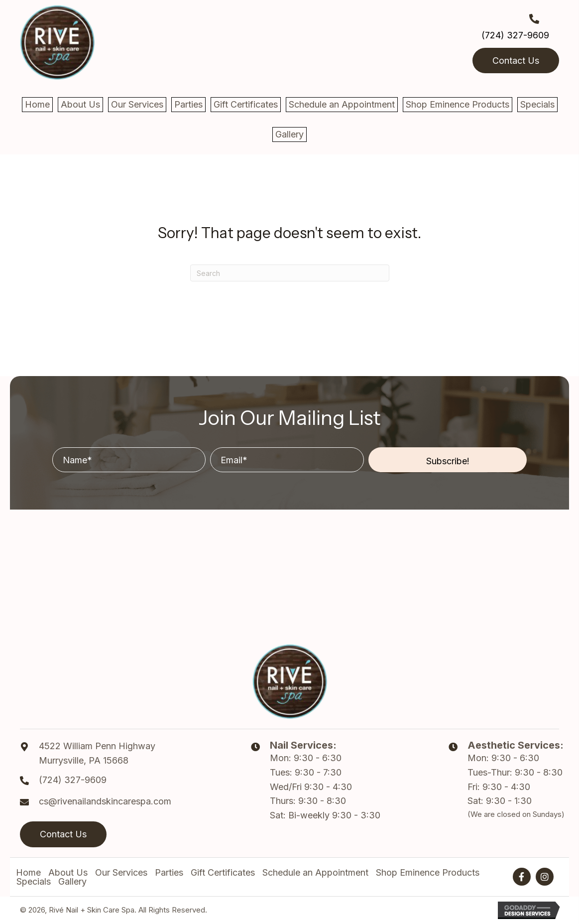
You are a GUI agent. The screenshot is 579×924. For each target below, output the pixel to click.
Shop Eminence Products (428, 873)
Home (28, 873)
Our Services (121, 873)
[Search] (290, 273)
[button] (448, 460)
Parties (169, 873)
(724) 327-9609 (515, 35)
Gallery (72, 882)
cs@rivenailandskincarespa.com (105, 801)
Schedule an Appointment (315, 873)
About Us (68, 873)
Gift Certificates (223, 873)
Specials (34, 882)
